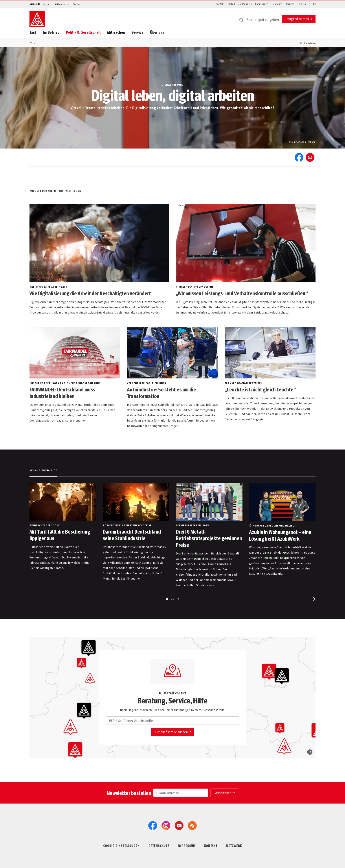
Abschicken (223, 793)
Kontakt (220, 4)
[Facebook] (153, 826)
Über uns (157, 32)
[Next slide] (313, 599)
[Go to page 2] (172, 599)
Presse (77, 4)
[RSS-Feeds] (192, 826)
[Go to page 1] (167, 599)
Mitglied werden (298, 19)
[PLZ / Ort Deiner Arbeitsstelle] (173, 721)
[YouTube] (179, 826)
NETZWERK (234, 846)
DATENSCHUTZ (159, 846)
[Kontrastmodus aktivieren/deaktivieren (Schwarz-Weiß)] (312, 4)
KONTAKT (211, 846)
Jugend (47, 4)
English (302, 4)
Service (138, 32)
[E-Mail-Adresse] (181, 793)
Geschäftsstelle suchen (172, 732)
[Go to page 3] (178, 599)
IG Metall (35, 4)
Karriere (290, 4)
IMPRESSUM (187, 846)
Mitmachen (116, 32)
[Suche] (259, 20)
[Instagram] (166, 826)
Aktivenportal (62, 4)
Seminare (277, 4)
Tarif (33, 32)
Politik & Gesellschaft (83, 32)
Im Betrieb (51, 32)
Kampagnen (262, 4)
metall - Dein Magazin (240, 4)
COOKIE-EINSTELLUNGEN (121, 846)
